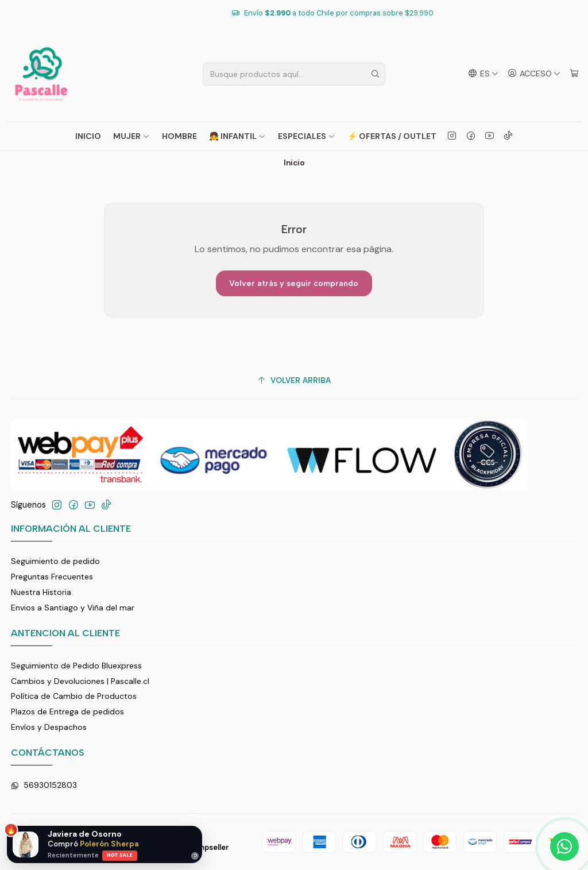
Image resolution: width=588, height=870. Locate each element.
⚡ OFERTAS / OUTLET (392, 136)
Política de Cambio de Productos (74, 696)
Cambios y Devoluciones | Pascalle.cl (80, 681)
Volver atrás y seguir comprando (294, 283)
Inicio (88, 136)
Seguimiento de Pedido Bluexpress (76, 666)
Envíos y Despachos (49, 727)
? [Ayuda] (195, 856)
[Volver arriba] (294, 380)
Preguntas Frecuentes (52, 577)
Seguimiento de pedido (55, 561)
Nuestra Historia (41, 592)
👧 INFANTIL (237, 136)
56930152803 (44, 785)
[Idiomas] (483, 74)
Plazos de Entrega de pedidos (67, 712)
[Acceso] (534, 74)
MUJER (131, 136)
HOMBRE (179, 136)
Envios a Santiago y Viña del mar (73, 608)
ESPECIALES (307, 136)
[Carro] (574, 74)
